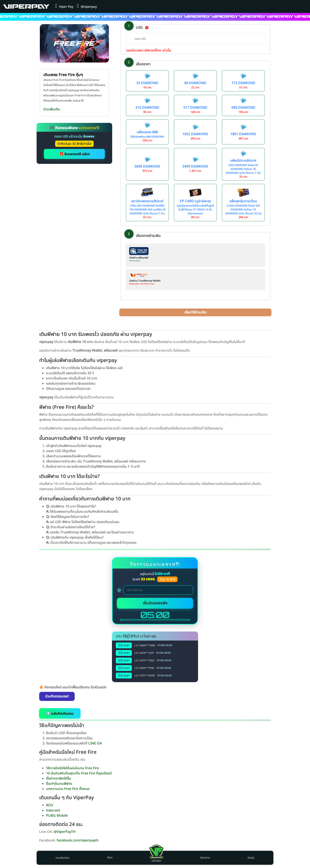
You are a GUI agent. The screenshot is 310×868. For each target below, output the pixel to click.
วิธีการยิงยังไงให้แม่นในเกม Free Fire (73, 768)
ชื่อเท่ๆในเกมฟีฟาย (59, 784)
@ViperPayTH (65, 832)
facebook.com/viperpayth (78, 840)
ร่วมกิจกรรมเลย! (57, 696)
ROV (50, 805)
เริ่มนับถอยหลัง (155, 603)
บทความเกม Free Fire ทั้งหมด (68, 789)
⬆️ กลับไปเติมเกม (60, 713)
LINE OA (95, 743)
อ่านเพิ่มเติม (52, 109)
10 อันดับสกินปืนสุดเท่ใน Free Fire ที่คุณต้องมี (79, 773)
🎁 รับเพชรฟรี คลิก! (74, 154)
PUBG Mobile (57, 816)
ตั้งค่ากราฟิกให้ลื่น (59, 779)
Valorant (53, 810)
